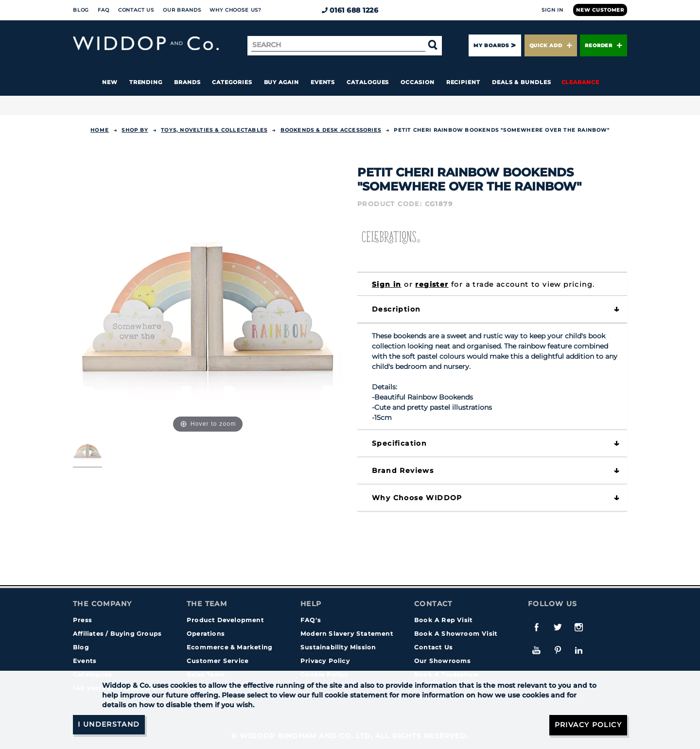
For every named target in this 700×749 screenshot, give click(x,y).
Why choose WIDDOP (417, 498)
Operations (206, 634)
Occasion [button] (417, 82)
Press (82, 620)
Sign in (387, 284)
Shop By (135, 130)
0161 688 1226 (350, 10)
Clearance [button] (580, 82)
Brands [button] (187, 82)
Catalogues (368, 82)
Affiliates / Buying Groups (117, 634)
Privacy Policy (325, 661)
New (110, 82)
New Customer (600, 10)
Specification (399, 443)
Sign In (552, 10)
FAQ (104, 10)
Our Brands (182, 10)
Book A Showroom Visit (456, 634)
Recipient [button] (463, 82)
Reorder (604, 45)
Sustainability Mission (338, 647)
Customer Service (218, 661)
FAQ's (311, 620)
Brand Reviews (403, 470)
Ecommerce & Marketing (229, 647)
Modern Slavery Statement (347, 634)
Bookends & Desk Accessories (331, 130)
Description (396, 309)
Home (100, 130)
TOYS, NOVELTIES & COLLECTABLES (214, 130)
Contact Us (136, 10)
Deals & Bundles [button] (522, 82)
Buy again (281, 82)
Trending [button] (146, 82)
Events (323, 82)
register (432, 284)
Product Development (225, 620)
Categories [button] (232, 82)
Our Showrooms (443, 661)
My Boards (491, 45)
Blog (81, 10)
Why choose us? (236, 10)
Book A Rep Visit (443, 620)
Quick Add (551, 45)
